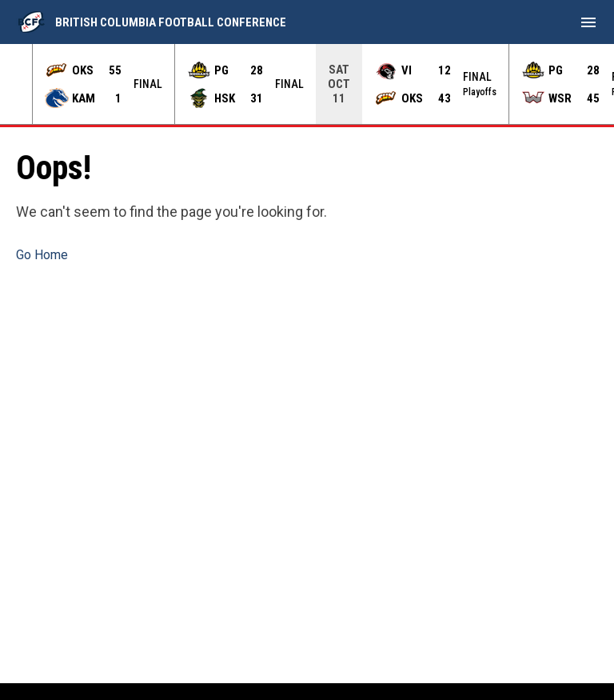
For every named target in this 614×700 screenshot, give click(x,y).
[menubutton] (588, 22)
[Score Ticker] (307, 84)
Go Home (42, 255)
